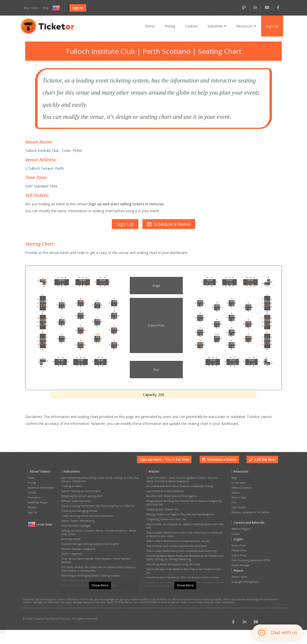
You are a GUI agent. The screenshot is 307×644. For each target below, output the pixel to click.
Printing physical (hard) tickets (78, 579)
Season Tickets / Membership (77, 519)
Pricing (171, 26)
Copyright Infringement (244, 573)
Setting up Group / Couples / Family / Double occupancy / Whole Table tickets (100, 529)
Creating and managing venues (78, 511)
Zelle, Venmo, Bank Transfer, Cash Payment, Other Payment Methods (100, 551)
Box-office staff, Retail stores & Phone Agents (171, 498)
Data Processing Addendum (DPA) (250, 554)
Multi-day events (70, 535)
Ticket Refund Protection (75, 567)
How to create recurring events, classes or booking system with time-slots (184, 523)
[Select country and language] (55, 8)
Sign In (76, 8)
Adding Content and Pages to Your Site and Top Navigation (179, 514)
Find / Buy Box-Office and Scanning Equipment (87, 571)
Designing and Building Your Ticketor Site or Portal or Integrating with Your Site (184, 504)
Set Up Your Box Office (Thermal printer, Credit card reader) (94, 575)
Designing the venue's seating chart (81, 498)
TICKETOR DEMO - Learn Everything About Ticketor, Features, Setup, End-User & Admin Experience (181, 484)
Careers (236, 532)
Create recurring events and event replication (86, 515)
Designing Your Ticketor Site (162, 509)
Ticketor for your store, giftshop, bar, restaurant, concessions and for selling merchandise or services (184, 569)
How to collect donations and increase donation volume (177, 536)
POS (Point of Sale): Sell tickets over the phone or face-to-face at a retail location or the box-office (98, 557)
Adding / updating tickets (75, 503)
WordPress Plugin (38, 504)
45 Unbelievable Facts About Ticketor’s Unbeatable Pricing (179, 490)
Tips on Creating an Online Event (79, 494)
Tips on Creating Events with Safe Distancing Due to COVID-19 (96, 507)
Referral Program (241, 528)
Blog (44, 8)
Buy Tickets (31, 8)
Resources (246, 26)
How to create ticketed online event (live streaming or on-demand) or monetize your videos (184, 530)
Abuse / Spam (239, 569)
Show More (100, 592)
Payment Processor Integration (78, 543)
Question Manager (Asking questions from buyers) (89, 539)
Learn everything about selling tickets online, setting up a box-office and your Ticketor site (98, 484)
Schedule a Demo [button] (221, 466)
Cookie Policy (239, 550)
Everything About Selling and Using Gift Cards (172, 555)
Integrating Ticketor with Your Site (165, 518)
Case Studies (239, 508)
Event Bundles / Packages (76, 524)
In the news (238, 487)
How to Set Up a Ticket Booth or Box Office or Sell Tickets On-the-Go (184, 560)
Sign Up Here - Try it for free (168, 466)
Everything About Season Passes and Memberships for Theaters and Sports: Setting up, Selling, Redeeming (184, 550)
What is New (239, 500)
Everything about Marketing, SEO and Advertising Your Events (181, 564)
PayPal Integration (71, 547)
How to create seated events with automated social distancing (180, 544)
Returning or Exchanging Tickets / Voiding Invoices (89, 563)
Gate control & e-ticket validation (164, 494)
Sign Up (272, 26)
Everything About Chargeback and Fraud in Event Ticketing (179, 575)
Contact (192, 26)
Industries (217, 26)
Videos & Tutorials (241, 491)
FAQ (234, 504)
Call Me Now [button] (263, 466)
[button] (168, 219)
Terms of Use (239, 542)
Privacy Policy (239, 546)
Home (151, 26)
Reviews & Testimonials (41, 491)
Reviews (32, 508)
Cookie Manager (241, 559)
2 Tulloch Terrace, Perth (43, 166)
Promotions (34, 500)
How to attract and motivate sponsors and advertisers (176, 540)
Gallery (235, 496)
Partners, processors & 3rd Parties (250, 512)
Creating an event (71, 490)
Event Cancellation (72, 584)
